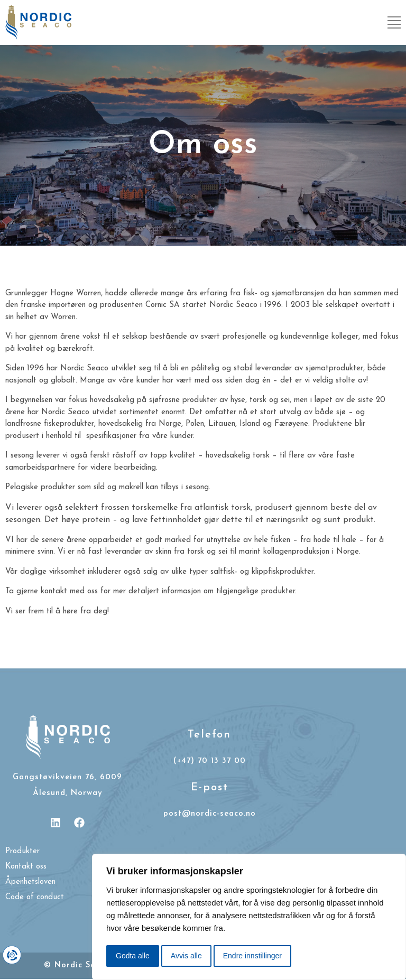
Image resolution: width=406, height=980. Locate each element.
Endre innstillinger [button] (252, 956)
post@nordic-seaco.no (210, 814)
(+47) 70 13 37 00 (210, 761)
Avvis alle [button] (186, 956)
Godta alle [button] (133, 956)
